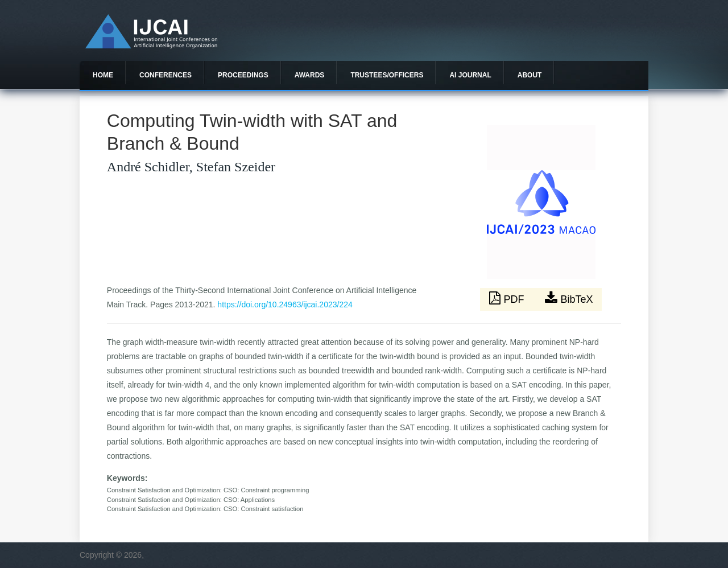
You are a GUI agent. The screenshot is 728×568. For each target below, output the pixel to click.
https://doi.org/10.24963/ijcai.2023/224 (285, 304)
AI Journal (470, 75)
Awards (310, 75)
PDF (508, 298)
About (530, 75)
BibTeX (569, 298)
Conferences (166, 75)
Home (103, 75)
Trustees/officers (387, 75)
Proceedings (243, 75)
